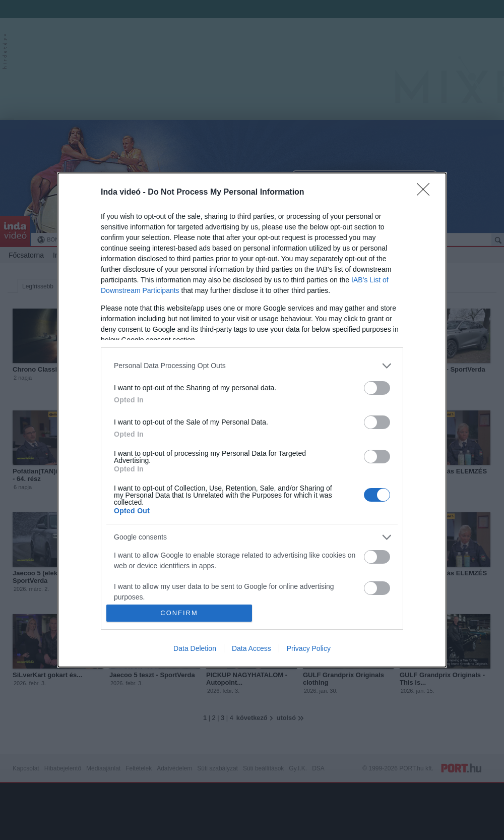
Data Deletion (195, 648)
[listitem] (252, 366)
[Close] (426, 193)
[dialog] (252, 420)
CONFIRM (179, 613)
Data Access (251, 648)
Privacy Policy (309, 648)
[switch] (377, 388)
